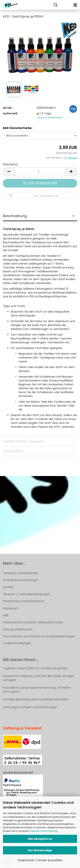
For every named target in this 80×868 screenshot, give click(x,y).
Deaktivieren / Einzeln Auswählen (40, 860)
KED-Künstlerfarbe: (18, 128)
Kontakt (8, 587)
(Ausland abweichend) (49, 117)
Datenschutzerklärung (43, 831)
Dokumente (13, 451)
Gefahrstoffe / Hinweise (24, 441)
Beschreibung (15, 216)
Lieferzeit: (11, 113)
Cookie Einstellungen (17, 643)
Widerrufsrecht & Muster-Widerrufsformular (33, 622)
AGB (6, 615)
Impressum (11, 608)
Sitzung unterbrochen (18, 629)
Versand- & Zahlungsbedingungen (26, 594)
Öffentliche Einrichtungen (21, 580)
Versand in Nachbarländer (21, 573)
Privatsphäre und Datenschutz (24, 601)
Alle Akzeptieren (40, 839)
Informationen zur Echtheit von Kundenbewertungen (39, 636)
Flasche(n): (11, 164)
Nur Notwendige (40, 850)
